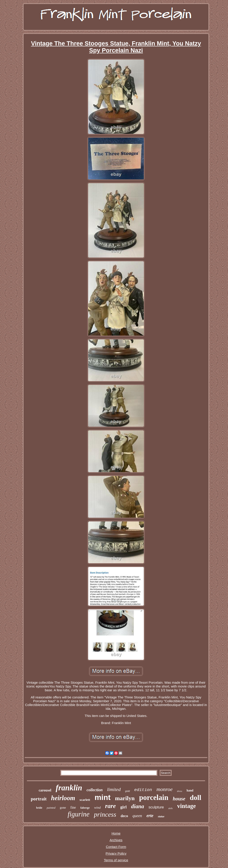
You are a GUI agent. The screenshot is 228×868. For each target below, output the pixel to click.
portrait (39, 799)
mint (103, 797)
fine (73, 807)
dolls (170, 808)
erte (150, 816)
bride (39, 808)
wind (97, 808)
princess (105, 814)
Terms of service (116, 860)
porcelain (154, 797)
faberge (85, 808)
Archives (116, 840)
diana (138, 806)
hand (190, 790)
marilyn (125, 798)
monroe (165, 789)
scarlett (85, 800)
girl (123, 807)
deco (124, 816)
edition (143, 790)
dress (180, 791)
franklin (69, 788)
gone (63, 808)
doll (195, 797)
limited (114, 789)
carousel (45, 790)
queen (137, 816)
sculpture (156, 807)
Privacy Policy (116, 853)
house (179, 799)
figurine (79, 814)
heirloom (63, 798)
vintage (187, 806)
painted (51, 808)
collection (95, 790)
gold (127, 791)
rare (110, 806)
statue (161, 816)
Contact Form (116, 847)
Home (116, 833)
